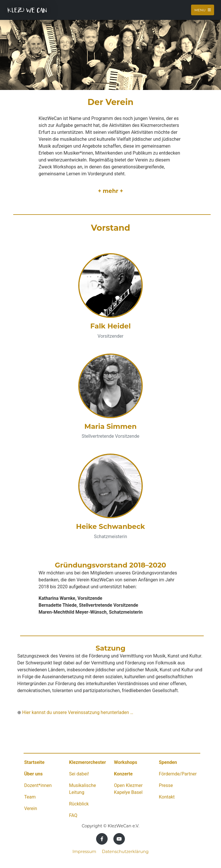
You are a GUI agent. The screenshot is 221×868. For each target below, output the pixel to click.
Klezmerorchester (87, 762)
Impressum (84, 852)
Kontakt (167, 797)
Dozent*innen (38, 785)
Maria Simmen (110, 426)
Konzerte (123, 774)
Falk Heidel (110, 326)
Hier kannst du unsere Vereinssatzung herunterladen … (78, 712)
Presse (166, 785)
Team (30, 797)
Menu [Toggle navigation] (203, 10)
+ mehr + (110, 191)
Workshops (126, 762)
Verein (31, 808)
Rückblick (79, 804)
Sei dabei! (79, 774)
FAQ (73, 815)
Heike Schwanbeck (110, 526)
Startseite (34, 762)
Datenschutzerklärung (125, 852)
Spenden (168, 762)
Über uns (33, 774)
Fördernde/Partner (178, 774)
